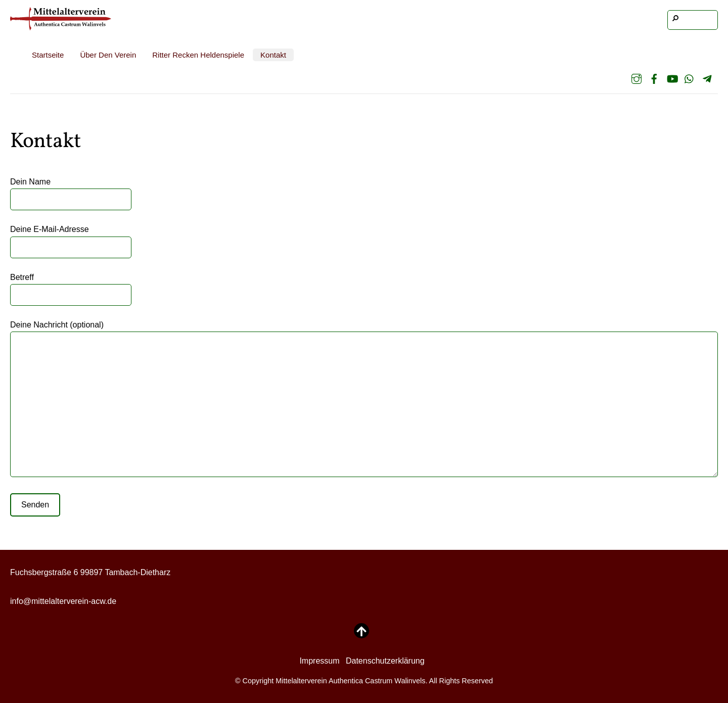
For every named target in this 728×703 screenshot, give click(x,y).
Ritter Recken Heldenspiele (198, 55)
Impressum (319, 661)
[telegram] (707, 79)
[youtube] (672, 79)
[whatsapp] (690, 79)
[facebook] (654, 79)
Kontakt (273, 55)
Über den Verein (108, 55)
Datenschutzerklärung (385, 661)
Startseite (48, 55)
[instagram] (636, 79)
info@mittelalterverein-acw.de (63, 601)
